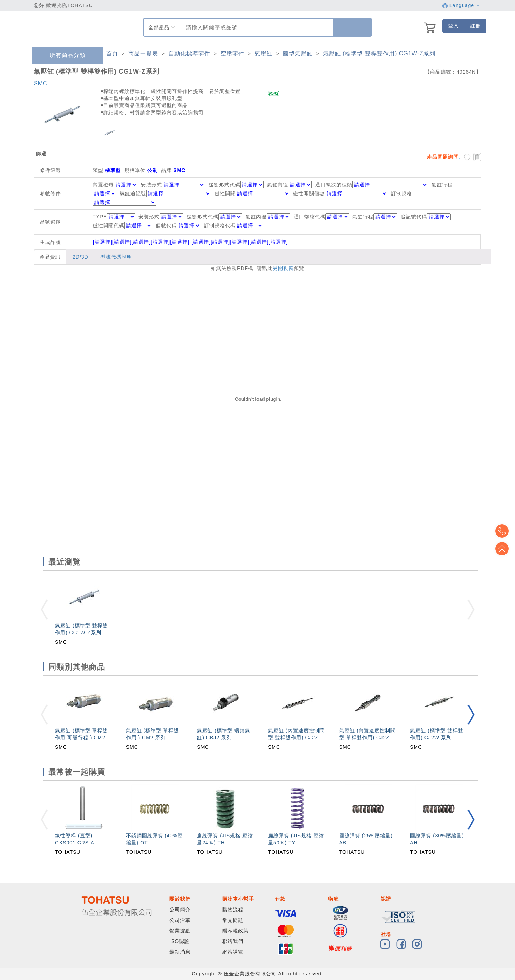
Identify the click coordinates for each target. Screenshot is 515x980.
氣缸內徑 (278, 185)
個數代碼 (178, 226)
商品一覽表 (143, 53)
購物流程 (233, 910)
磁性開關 (225, 193)
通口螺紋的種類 (334, 185)
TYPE (114, 217)
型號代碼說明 (116, 257)
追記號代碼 (426, 217)
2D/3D (80, 257)
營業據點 (180, 931)
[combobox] (256, 27)
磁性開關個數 (309, 193)
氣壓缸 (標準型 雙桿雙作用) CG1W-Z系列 (379, 53)
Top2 (504, 531)
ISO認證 (179, 941)
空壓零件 (232, 53)
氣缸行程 (442, 185)
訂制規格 (402, 193)
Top (504, 549)
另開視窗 (283, 268)
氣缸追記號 (133, 193)
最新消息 (180, 952)
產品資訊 (50, 257)
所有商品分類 (62, 56)
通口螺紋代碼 (321, 217)
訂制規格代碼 (234, 226)
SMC (41, 83)
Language (461, 5)
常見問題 (233, 920)
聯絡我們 (233, 941)
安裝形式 (151, 185)
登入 (453, 26)
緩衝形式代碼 (224, 185)
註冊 (476, 26)
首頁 (112, 53)
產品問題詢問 (443, 157)
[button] (471, 714)
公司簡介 (180, 910)
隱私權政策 (235, 931)
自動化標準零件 (189, 53)
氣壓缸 (264, 53)
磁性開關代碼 (122, 226)
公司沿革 (180, 920)
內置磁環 (103, 185)
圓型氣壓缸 (298, 53)
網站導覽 (233, 952)
